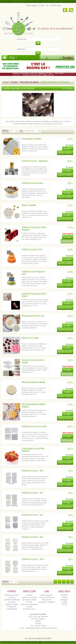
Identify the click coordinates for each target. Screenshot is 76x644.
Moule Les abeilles (29, 205)
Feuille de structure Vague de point (33, 273)
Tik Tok (64, 604)
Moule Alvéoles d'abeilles (32, 139)
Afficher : (6, 131)
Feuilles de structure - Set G (33, 471)
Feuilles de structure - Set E (33, 537)
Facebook (64, 595)
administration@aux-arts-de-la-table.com (41, 628)
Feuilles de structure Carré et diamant (33, 361)
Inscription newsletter (47, 602)
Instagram (64, 600)
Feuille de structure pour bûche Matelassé (34, 228)
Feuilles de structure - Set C (33, 515)
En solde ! (68, 58)
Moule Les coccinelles (30, 338)
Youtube (64, 597)
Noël (43, 58)
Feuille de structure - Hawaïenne (35, 161)
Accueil (6, 82)
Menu (13, 58)
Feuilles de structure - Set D (33, 559)
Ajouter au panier (65, 153)
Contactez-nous (29, 609)
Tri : (22, 131)
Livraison (29, 595)
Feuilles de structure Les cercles (34, 426)
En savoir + (68, 149)
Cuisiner (14, 82)
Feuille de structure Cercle (32, 249)
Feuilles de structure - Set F (33, 493)
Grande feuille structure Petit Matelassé (33, 450)
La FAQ (29, 602)
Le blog (64, 602)
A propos (12, 597)
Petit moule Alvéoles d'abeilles (34, 382)
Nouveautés (54, 58)
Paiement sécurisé (12, 595)
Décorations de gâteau (29, 82)
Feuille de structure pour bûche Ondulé (34, 295)
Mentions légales (12, 604)
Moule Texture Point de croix (33, 316)
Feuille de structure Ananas (32, 183)
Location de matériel (29, 597)
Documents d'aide (29, 600)
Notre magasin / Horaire (35, 5)
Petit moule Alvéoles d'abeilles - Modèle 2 (34, 405)
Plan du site (47, 600)
